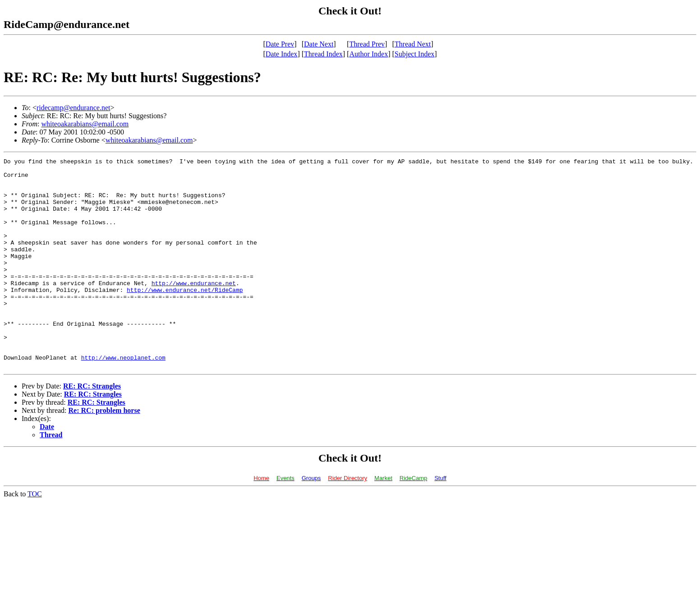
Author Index (368, 54)
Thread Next (413, 44)
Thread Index (323, 54)
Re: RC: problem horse (104, 452)
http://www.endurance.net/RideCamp (185, 317)
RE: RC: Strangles (92, 428)
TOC (35, 536)
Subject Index (414, 54)
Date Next (319, 44)
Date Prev (280, 44)
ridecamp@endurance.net (74, 108)
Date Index (282, 54)
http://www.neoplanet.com (123, 398)
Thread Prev (367, 44)
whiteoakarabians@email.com (85, 124)
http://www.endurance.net (194, 309)
